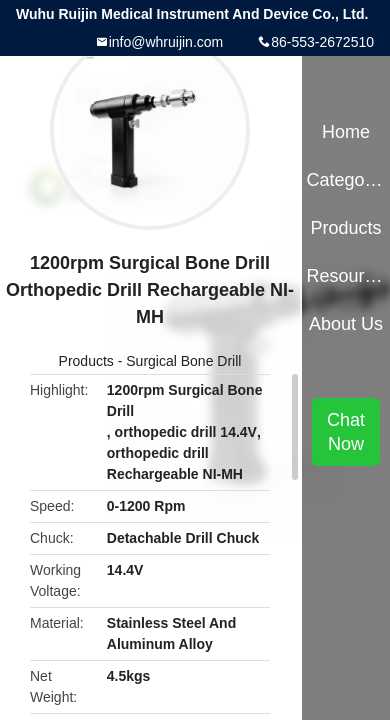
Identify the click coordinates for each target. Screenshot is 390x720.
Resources (345, 276)
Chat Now (346, 432)
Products (86, 361)
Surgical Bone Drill (183, 361)
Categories (345, 180)
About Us (346, 324)
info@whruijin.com (166, 42)
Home (346, 132)
